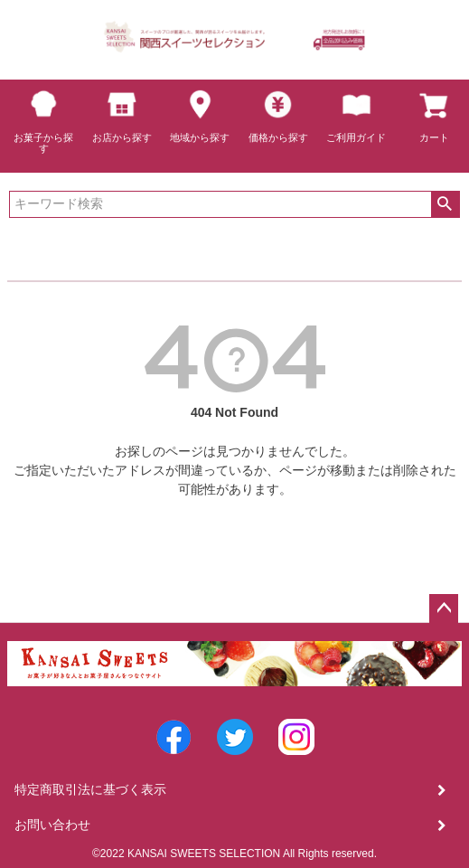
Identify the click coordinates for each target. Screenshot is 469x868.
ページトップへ (444, 609)
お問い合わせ (52, 825)
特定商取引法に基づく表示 (90, 789)
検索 (445, 204)
